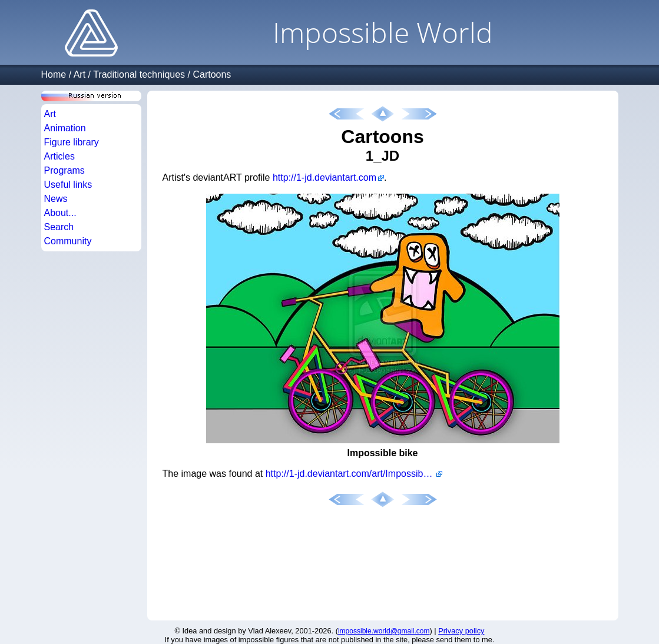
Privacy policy (461, 631)
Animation (65, 128)
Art (80, 74)
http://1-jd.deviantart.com (324, 177)
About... (60, 213)
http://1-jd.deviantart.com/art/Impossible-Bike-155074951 (354, 474)
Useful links (68, 185)
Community (68, 241)
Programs (64, 170)
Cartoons (212, 74)
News (56, 199)
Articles (59, 156)
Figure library (72, 142)
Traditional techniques (139, 74)
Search (59, 227)
